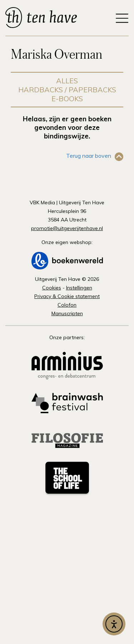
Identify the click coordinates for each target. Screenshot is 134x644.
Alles (67, 81)
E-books (67, 99)
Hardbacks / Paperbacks (67, 90)
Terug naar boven (89, 156)
